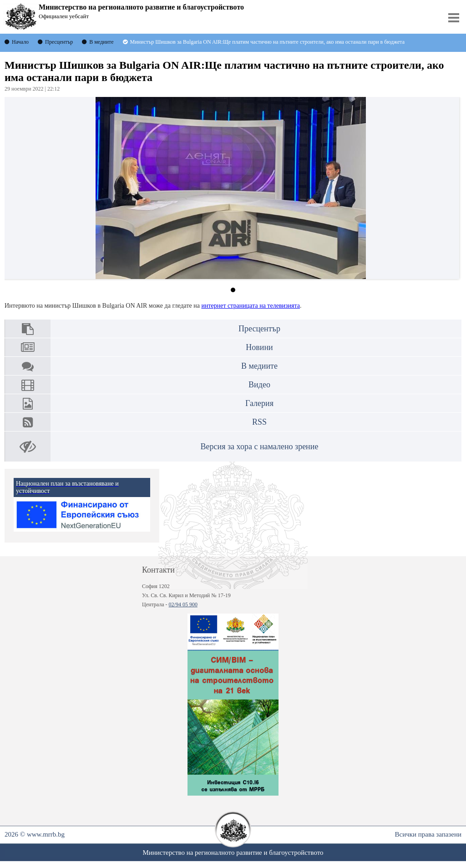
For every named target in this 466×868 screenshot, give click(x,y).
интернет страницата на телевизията (251, 306)
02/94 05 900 (183, 604)
